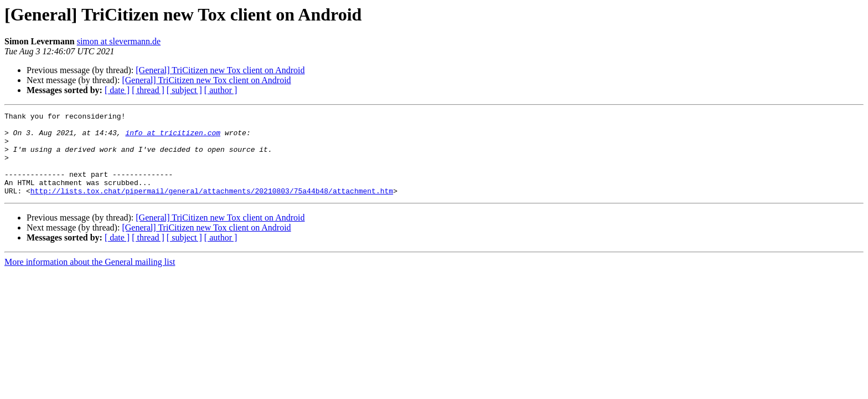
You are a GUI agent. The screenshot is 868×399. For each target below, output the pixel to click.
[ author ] (221, 90)
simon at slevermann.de (119, 41)
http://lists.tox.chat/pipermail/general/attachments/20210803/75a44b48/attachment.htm (212, 207)
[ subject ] (184, 90)
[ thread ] (148, 90)
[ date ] (117, 90)
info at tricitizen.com (173, 137)
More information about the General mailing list (90, 278)
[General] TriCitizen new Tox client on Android (220, 70)
